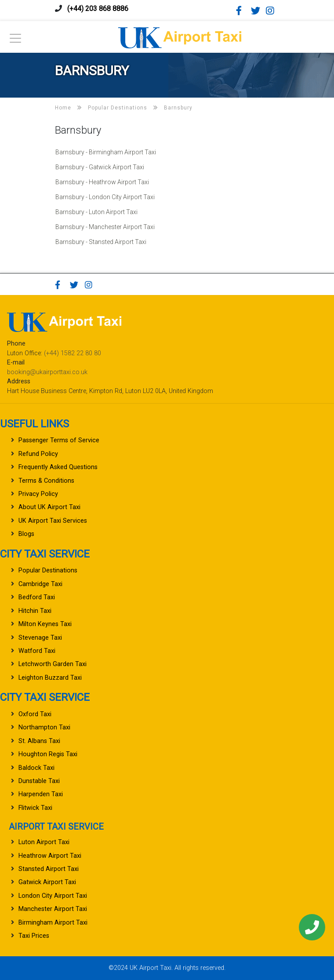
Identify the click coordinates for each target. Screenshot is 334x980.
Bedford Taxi (37, 597)
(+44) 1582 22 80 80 (73, 353)
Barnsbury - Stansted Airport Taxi (101, 242)
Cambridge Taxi (40, 584)
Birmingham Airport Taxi (53, 923)
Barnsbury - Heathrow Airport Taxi (102, 182)
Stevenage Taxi (40, 638)
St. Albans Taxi (39, 741)
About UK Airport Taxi (49, 507)
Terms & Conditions (46, 481)
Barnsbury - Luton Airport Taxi (96, 212)
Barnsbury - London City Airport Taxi (105, 197)
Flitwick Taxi (35, 808)
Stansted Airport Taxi (49, 869)
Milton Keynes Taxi (45, 624)
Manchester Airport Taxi (53, 909)
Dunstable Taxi (39, 781)
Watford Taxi (37, 651)
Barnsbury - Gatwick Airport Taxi (100, 167)
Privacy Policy (38, 494)
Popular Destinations (48, 570)
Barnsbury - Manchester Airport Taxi (105, 227)
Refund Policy (38, 454)
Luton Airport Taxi (44, 842)
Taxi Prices (34, 936)
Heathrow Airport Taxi (50, 856)
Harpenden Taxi (41, 794)
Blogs (26, 534)
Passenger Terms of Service (59, 440)
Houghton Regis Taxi (48, 754)
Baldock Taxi (36, 768)
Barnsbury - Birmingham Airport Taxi (106, 152)
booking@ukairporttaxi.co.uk (47, 372)
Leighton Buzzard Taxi (50, 678)
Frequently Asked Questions (58, 467)
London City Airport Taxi (53, 896)
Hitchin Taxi (35, 611)
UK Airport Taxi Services (53, 521)
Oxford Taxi (35, 714)
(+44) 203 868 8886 (98, 9)
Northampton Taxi (44, 727)
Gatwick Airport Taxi (47, 882)
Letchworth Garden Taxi (53, 664)
